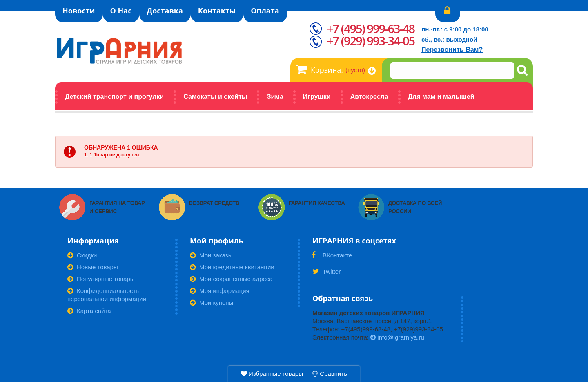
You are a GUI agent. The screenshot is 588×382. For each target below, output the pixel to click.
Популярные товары (101, 279)
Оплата (265, 11)
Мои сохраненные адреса (231, 279)
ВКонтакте (332, 258)
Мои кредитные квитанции (232, 267)
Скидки (82, 255)
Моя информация (220, 291)
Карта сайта (89, 311)
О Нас (121, 11)
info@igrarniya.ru (397, 337)
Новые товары (93, 267)
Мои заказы (211, 255)
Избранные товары (272, 374)
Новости (79, 11)
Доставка (165, 11)
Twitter (326, 274)
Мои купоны (212, 303)
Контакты (217, 11)
